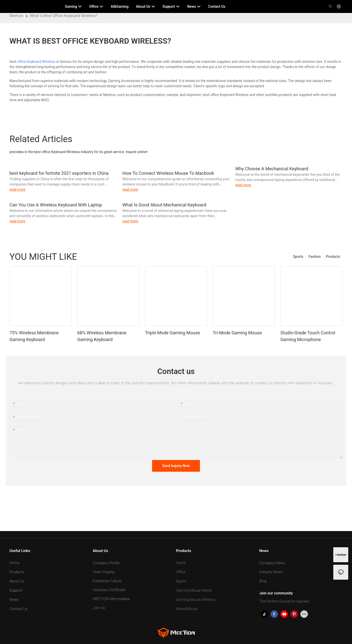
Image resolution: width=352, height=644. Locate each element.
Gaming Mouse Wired (194, 590)
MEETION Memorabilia (111, 599)
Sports (298, 257)
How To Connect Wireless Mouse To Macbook (168, 173)
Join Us (99, 608)
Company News (272, 563)
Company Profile (106, 563)
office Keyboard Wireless (36, 62)
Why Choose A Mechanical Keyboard (272, 169)
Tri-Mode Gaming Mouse (237, 333)
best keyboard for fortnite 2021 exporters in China (59, 173)
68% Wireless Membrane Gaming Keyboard (102, 336)
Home (14, 563)
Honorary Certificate (109, 590)
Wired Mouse (187, 609)
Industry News (271, 572)
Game (181, 563)
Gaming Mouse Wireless (196, 600)
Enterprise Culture (107, 581)
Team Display (104, 572)
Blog (263, 581)
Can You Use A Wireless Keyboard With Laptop (56, 205)
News (14, 600)
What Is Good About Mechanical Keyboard (164, 205)
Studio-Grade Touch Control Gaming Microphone (308, 336)
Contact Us (19, 609)
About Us (17, 581)
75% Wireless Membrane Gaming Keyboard (34, 336)
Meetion (16, 16)
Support (16, 590)
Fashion (315, 257)
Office (181, 572)
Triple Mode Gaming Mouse (172, 333)
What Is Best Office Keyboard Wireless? (64, 16)
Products (333, 257)
